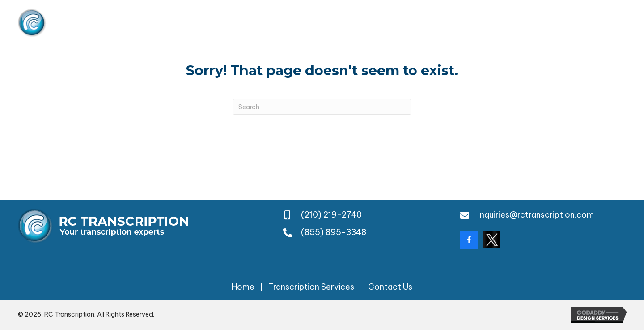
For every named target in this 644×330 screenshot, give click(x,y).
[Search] (322, 107)
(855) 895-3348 (593, 23)
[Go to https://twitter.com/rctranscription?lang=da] (491, 239)
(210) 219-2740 (477, 23)
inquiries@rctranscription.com (536, 215)
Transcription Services (311, 287)
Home (243, 287)
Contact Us (390, 287)
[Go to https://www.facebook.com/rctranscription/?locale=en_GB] (469, 240)
